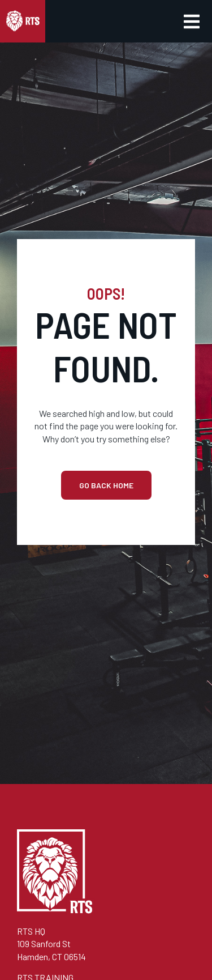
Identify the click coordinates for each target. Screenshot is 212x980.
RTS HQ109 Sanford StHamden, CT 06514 (51, 944)
